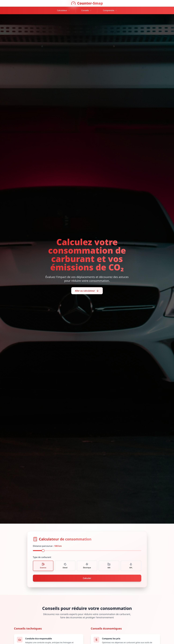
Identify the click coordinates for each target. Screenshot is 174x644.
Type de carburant (42, 557)
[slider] (43, 551)
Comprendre (110, 10)
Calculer (87, 578)
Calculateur (63, 10)
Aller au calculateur (87, 291)
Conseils (86, 10)
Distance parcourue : (47, 546)
